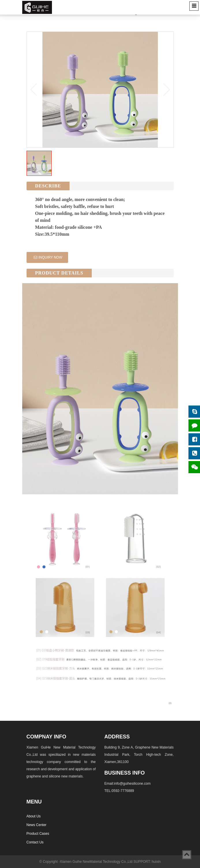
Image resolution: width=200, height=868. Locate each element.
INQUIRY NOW (48, 257)
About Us (34, 816)
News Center (37, 825)
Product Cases (38, 834)
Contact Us (35, 842)
